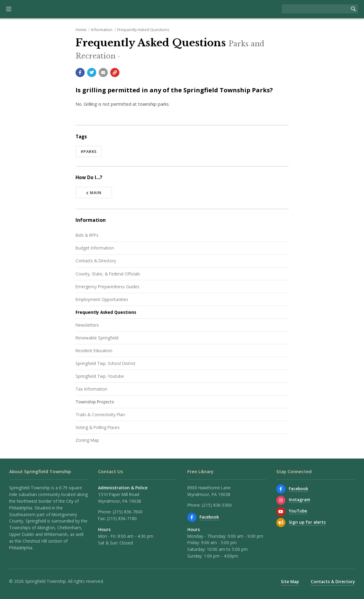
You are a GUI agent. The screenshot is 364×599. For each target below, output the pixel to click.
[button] (9, 9)
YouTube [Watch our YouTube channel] (298, 511)
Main (94, 193)
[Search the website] (315, 9)
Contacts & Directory (96, 261)
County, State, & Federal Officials (108, 274)
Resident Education (94, 351)
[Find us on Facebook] (192, 517)
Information (102, 30)
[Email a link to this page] (103, 73)
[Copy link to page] (115, 73)
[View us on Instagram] (281, 500)
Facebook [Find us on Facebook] (209, 517)
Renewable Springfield (97, 338)
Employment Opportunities (102, 299)
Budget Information (95, 248)
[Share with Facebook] (80, 73)
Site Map (290, 581)
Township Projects (95, 402)
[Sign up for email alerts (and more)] (281, 523)
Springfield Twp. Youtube (100, 376)
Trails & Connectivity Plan (100, 415)
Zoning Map (87, 440)
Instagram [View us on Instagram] (299, 500)
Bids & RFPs (87, 235)
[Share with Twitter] (92, 73)
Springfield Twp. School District (106, 363)
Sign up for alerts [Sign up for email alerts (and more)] (307, 522)
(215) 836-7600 (128, 512)
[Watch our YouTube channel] (281, 512)
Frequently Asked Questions (143, 30)
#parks (89, 151)
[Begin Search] (353, 9)
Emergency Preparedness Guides (108, 287)
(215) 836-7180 (122, 518)
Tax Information (91, 389)
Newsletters (87, 325)
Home (81, 30)
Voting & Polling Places (98, 427)
